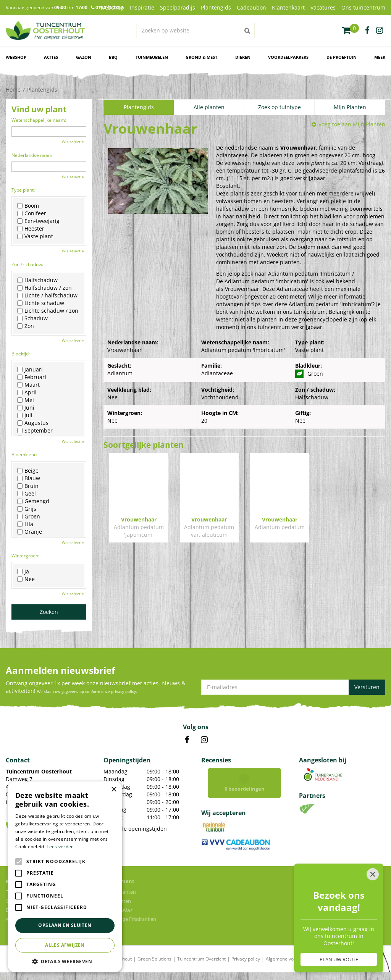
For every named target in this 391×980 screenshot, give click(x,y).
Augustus (33, 423)
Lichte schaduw (41, 303)
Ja (23, 572)
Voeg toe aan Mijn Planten (352, 124)
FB (187, 740)
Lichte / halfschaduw (47, 295)
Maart (28, 385)
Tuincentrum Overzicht (201, 959)
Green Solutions (154, 959)
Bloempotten (119, 910)
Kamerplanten (120, 892)
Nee (26, 579)
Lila (25, 524)
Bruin (28, 486)
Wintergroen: (25, 556)
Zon (26, 326)
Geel (27, 494)
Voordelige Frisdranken (130, 919)
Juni (26, 408)
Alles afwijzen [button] (65, 945)
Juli (25, 415)
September (35, 431)
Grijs (27, 509)
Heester (31, 229)
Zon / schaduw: (27, 264)
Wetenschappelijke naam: (39, 120)
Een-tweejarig (38, 221)
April (27, 392)
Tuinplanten (117, 901)
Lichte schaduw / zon (48, 311)
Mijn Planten (350, 107)
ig (380, 31)
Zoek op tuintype (280, 107)
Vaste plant (35, 236)
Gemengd (33, 501)
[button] (65, 961)
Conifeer (32, 213)
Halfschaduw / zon (44, 288)
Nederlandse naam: (32, 155)
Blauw (29, 478)
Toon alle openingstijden (135, 829)
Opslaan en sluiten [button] (65, 925)
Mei (26, 400)
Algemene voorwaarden (291, 959)
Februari (32, 377)
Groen (29, 517)
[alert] (65, 877)
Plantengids (139, 107)
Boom (28, 206)
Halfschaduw (37, 280)
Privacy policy (246, 959)
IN (204, 740)
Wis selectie (73, 142)
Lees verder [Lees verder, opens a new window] (60, 847)
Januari (30, 370)
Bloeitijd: (21, 354)
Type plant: (23, 190)
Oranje (30, 532)
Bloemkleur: (24, 454)
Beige (28, 471)
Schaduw (32, 318)
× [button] (114, 790)
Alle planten (209, 107)
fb (367, 31)
